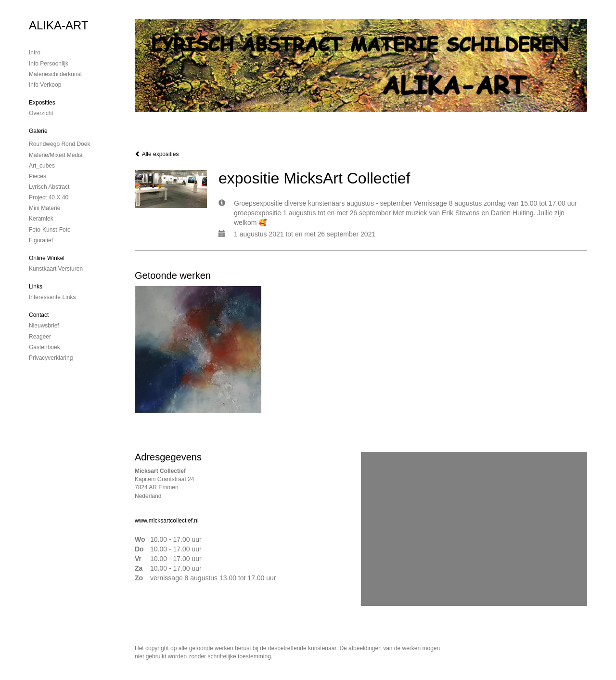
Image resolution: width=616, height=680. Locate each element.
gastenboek (45, 347)
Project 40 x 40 (49, 197)
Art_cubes (42, 166)
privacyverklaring (51, 358)
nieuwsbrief (44, 326)
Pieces (38, 176)
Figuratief (41, 240)
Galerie (38, 131)
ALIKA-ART (59, 25)
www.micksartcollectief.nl (167, 521)
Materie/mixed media (56, 155)
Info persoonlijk (49, 64)
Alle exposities (157, 154)
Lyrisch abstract (49, 187)
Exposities (42, 103)
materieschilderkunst (55, 74)
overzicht (41, 113)
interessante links (52, 297)
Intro (35, 52)
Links (36, 287)
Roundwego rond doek (59, 144)
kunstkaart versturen (56, 269)
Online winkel (47, 258)
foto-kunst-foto (50, 230)
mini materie (45, 208)
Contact (39, 315)
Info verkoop (45, 85)
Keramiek (41, 219)
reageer (40, 337)
